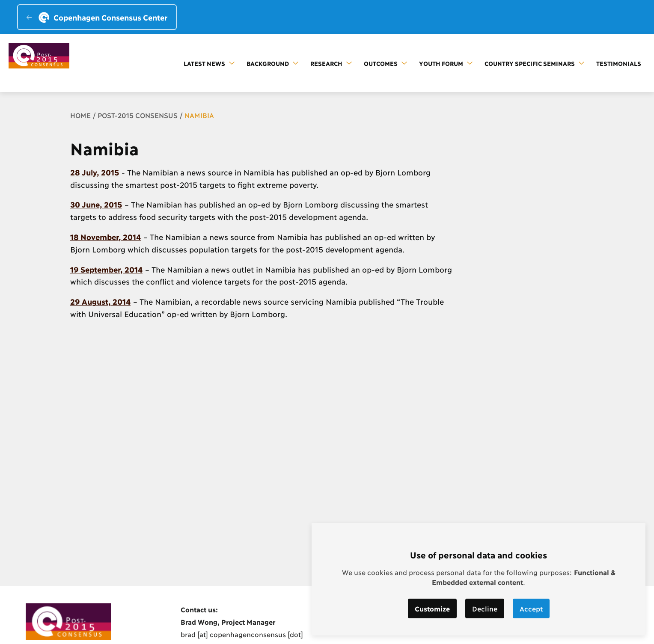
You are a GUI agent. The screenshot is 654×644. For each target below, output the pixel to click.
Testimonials (619, 63)
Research (331, 63)
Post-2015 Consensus (138, 115)
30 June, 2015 (96, 204)
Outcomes (385, 63)
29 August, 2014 (100, 301)
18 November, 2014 (106, 237)
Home (80, 115)
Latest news (209, 63)
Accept (531, 608)
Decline (485, 608)
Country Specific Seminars (534, 63)
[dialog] (479, 579)
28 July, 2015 (95, 172)
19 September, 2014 (106, 269)
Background (272, 63)
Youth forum (446, 63)
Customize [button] (432, 608)
